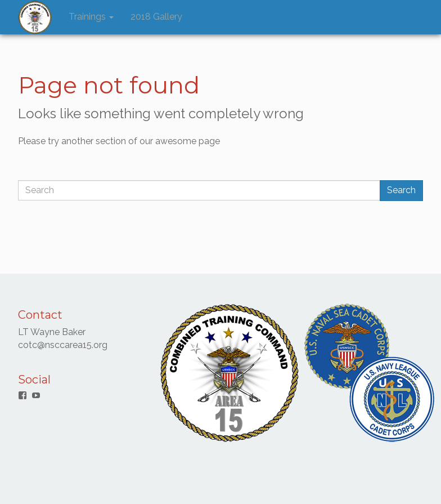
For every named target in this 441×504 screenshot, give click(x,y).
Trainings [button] (91, 17)
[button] (35, 17)
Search (401, 190)
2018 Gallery (156, 17)
